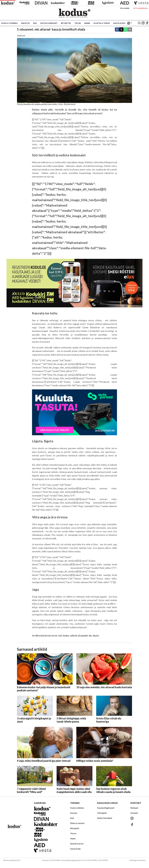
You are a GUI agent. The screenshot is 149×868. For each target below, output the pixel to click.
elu (90, 636)
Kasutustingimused (106, 808)
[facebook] (117, 30)
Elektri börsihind (105, 818)
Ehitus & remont (49, 23)
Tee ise (78, 23)
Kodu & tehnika (9, 23)
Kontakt (134, 813)
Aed (35, 23)
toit (60, 636)
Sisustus (25, 23)
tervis (54, 636)
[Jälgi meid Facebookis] (147, 23)
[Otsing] (139, 23)
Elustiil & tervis (102, 23)
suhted (73, 636)
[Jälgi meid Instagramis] (143, 23)
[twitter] (121, 30)
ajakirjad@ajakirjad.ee (74, 860)
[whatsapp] (126, 30)
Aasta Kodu (119, 23)
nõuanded (83, 636)
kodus (66, 636)
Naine (87, 23)
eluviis (96, 636)
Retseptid (66, 23)
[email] (130, 30)
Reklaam (134, 808)
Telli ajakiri (125, 8)
